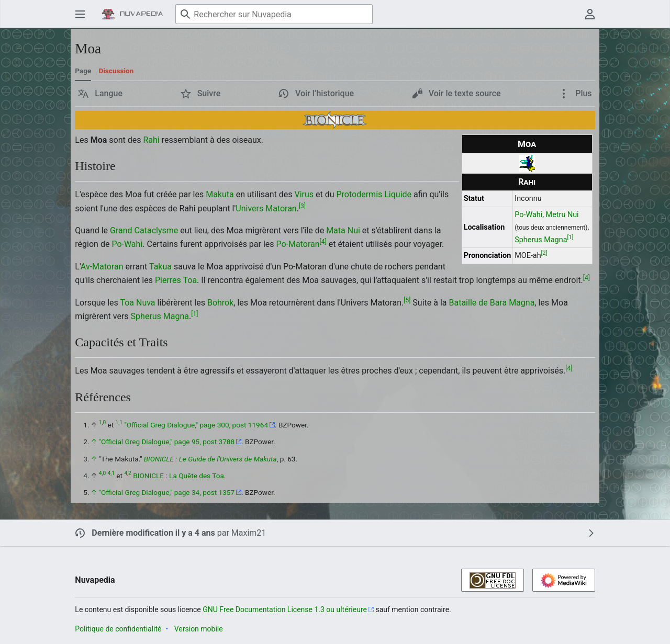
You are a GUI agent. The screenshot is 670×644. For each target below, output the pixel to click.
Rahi (527, 182)
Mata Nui (343, 230)
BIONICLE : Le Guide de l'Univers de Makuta (210, 459)
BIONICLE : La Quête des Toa (178, 476)
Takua (160, 267)
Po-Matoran (298, 244)
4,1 (111, 473)
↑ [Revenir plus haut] (94, 442)
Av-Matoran (102, 267)
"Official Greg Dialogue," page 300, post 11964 (196, 425)
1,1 (119, 422)
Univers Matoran (266, 208)
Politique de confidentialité (118, 629)
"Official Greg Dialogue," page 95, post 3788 (167, 442)
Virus (304, 194)
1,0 (102, 422)
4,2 (127, 473)
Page (83, 71)
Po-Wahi (528, 215)
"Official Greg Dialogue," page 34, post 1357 (167, 492)
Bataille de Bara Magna (492, 303)
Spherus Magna (541, 240)
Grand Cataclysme (144, 230)
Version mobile (199, 629)
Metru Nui (562, 215)
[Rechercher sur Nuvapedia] (274, 14)
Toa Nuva (137, 303)
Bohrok (220, 303)
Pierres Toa (176, 280)
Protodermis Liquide (374, 194)
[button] (100, 94)
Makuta (220, 194)
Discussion (116, 71)
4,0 (102, 473)
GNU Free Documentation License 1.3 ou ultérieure (285, 609)
